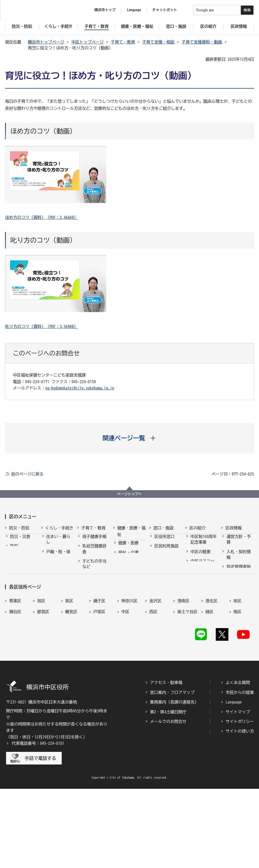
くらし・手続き (59, 528)
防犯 (14, 550)
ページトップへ (129, 494)
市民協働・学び (58, 574)
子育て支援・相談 (158, 42)
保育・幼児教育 (94, 599)
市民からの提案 (240, 772)
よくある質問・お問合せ (166, 563)
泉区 (69, 674)
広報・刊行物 (239, 615)
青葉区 (15, 674)
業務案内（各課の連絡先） (174, 781)
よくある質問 (238, 762)
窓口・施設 (163, 528)
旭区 (41, 674)
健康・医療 (128, 547)
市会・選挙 (236, 596)
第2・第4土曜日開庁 (168, 791)
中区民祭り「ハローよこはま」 (203, 598)
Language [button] (134, 10)
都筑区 (43, 685)
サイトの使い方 (240, 810)
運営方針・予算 (239, 544)
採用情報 (234, 586)
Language (234, 781)
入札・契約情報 (239, 559)
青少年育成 (92, 626)
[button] (130, 438)
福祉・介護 (128, 557)
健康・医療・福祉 (132, 531)
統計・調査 (236, 605)
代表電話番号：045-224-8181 (38, 822)
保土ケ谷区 (187, 685)
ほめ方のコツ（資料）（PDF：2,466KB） (41, 217)
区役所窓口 (164, 541)
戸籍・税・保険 (58, 559)
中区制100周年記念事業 (204, 544)
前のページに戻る (27, 474)
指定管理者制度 (239, 574)
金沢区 (155, 674)
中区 (125, 685)
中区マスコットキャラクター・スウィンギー (203, 574)
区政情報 (233, 528)
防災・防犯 (19, 528)
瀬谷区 (15, 685)
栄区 (238, 674)
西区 (153, 685)
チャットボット (165, 10)
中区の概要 (201, 556)
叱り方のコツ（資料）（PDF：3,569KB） (41, 326)
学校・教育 (92, 636)
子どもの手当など (94, 568)
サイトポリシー (240, 801)
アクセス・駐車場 (166, 762)
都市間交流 (201, 613)
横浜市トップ (105, 10)
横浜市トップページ (46, 42)
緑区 (209, 685)
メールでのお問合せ (168, 801)
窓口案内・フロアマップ (172, 772)
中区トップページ (88, 42)
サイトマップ (238, 791)
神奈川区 (129, 674)
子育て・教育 (123, 42)
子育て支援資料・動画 (202, 42)
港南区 (183, 674)
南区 (238, 685)
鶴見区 (71, 685)
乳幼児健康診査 (94, 553)
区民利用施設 (166, 550)
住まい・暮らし (58, 544)
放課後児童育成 (94, 614)
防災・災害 (20, 541)
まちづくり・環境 (58, 589)
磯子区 (99, 674)
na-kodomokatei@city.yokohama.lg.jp (80, 388)
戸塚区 (99, 685)
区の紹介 (198, 528)
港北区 (211, 674)
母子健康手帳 (94, 541)
